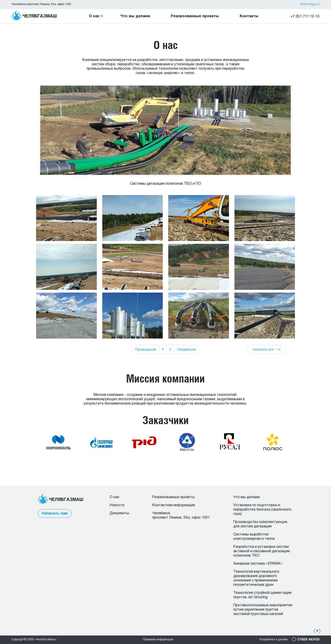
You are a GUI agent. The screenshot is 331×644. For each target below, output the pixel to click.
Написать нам (55, 513)
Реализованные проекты (195, 16)
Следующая (186, 350)
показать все (263, 350)
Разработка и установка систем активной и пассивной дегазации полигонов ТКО (262, 551)
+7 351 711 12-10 (305, 16)
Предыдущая (146, 350)
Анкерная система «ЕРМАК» (258, 564)
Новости (117, 505)
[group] (165, 140)
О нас (94, 16)
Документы (119, 513)
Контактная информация (174, 505)
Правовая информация (158, 640)
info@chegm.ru (310, 4)
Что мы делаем (135, 16)
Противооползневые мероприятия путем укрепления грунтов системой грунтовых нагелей (263, 610)
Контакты (249, 16)
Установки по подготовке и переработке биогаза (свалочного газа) (262, 510)
